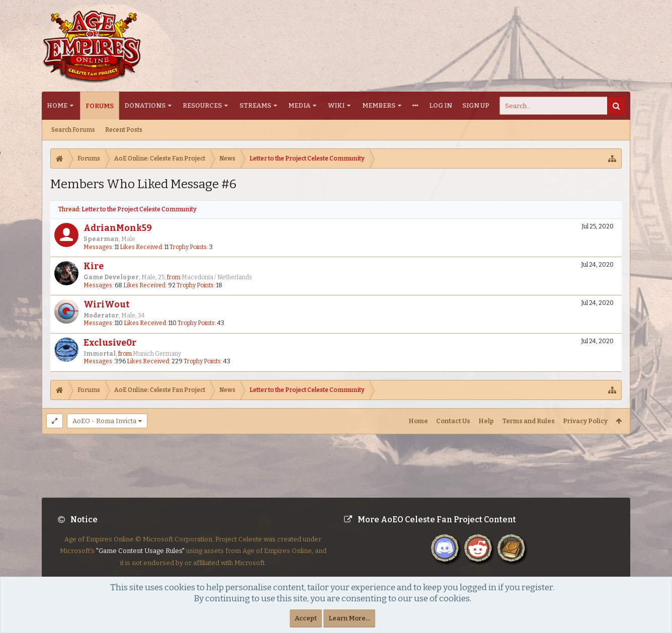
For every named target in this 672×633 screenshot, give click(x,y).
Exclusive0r (110, 343)
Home (57, 105)
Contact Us (453, 421)
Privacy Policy (585, 421)
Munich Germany (157, 354)
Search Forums (73, 130)
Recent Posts (124, 130)
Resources (202, 105)
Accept (306, 618)
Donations (145, 105)
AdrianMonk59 (118, 228)
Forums (100, 106)
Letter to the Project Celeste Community (139, 209)
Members (379, 105)
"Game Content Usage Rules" (140, 559)
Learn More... (349, 618)
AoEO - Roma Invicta (104, 421)
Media (299, 105)
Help (486, 421)
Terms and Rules (528, 421)
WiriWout (107, 305)
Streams (255, 105)
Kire (94, 266)
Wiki (336, 105)
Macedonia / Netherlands (217, 277)
